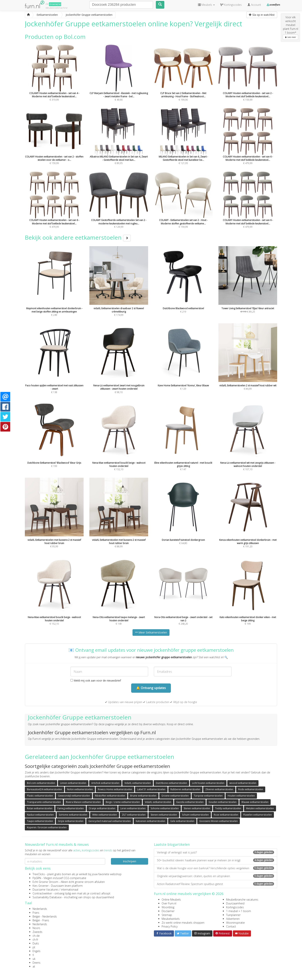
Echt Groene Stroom (45, 882)
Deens (36, 963)
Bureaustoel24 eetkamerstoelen (44, 789)
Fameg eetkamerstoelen (71, 808)
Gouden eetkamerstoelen (223, 802)
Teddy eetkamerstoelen (228, 808)
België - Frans (41, 920)
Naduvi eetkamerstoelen (40, 815)
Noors (36, 928)
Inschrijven (130, 861)
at (34, 966)
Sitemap (167, 915)
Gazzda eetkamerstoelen (190, 802)
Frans (36, 913)
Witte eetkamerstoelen (105, 815)
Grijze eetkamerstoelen (71, 821)
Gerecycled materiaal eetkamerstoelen (110, 821)
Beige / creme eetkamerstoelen (123, 802)
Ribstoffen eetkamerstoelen (110, 796)
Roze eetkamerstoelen (226, 815)
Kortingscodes (235, 907)
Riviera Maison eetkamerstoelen (83, 802)
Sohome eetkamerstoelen (165, 808)
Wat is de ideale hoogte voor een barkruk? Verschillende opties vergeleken (216, 868)
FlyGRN (37, 878)
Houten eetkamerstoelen (241, 796)
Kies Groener (41, 886)
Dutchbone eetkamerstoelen (171, 783)
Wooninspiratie (235, 923)
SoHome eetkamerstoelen (73, 815)
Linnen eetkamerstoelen (73, 783)
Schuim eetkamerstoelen (195, 815)
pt (34, 947)
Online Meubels (171, 900)
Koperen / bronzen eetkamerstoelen (47, 827)
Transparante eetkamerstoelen (44, 802)
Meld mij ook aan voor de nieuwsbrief (96, 680)
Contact (231, 926)
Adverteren (233, 919)
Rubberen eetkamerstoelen (185, 789)
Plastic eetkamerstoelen (40, 796)
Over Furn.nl (169, 903)
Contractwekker (42, 893)
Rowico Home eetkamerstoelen (115, 789)
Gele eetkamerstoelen (182, 821)
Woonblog (168, 907)
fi (33, 955)
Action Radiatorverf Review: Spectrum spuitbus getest (216, 884)
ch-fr (35, 940)
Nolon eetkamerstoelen (80, 789)
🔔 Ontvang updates (151, 688)
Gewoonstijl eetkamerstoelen (74, 796)
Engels (36, 951)
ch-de (36, 936)
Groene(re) (55, 4)
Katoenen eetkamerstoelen (151, 821)
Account (254, 5)
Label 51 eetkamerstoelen (151, 789)
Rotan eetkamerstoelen (40, 808)
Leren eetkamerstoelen (133, 808)
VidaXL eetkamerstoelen (138, 783)
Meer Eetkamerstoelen (151, 632)
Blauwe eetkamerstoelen (255, 802)
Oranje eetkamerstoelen (102, 808)
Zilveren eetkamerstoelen (219, 789)
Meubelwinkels (171, 919)
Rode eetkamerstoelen (251, 789)
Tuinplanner (233, 915)
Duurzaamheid (235, 903)
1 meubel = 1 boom (239, 911)
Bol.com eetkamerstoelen (41, 783)
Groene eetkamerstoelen (175, 796)
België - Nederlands (45, 916)
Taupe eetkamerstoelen (40, 821)
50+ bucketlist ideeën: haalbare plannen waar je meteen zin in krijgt (216, 860)
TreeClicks (39, 874)
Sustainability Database (47, 897)
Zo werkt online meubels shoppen (183, 923)
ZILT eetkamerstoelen (134, 815)
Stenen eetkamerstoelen (197, 808)
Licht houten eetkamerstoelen (208, 783)
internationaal (70, 890)
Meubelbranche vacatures (242, 900)
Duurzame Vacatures (46, 890)
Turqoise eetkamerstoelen (208, 796)
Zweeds (37, 932)
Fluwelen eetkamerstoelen (258, 815)
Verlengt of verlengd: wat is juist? (216, 852)
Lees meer (290, 37)
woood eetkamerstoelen (243, 783)
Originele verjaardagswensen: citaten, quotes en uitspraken (216, 876)
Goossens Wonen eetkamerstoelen (219, 821)
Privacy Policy (170, 926)
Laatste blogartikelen (172, 844)
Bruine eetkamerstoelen (143, 796)
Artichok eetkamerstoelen (105, 783)
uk (34, 959)
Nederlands (40, 909)
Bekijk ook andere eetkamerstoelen (78, 237)
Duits (36, 943)
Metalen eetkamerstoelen (260, 808)
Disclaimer (168, 911)
